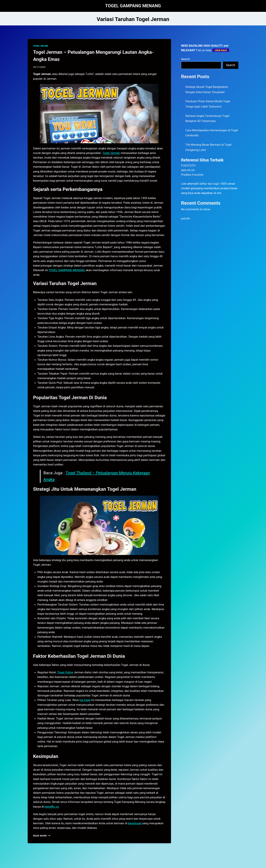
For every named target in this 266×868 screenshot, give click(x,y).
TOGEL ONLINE (41, 46)
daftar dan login (209, 184)
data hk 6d (188, 170)
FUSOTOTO (188, 165)
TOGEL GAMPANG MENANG (67, 270)
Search (185, 59)
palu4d (185, 218)
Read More (42, 836)
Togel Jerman (111, 153)
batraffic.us (52, 807)
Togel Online (65, 672)
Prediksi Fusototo (192, 175)
